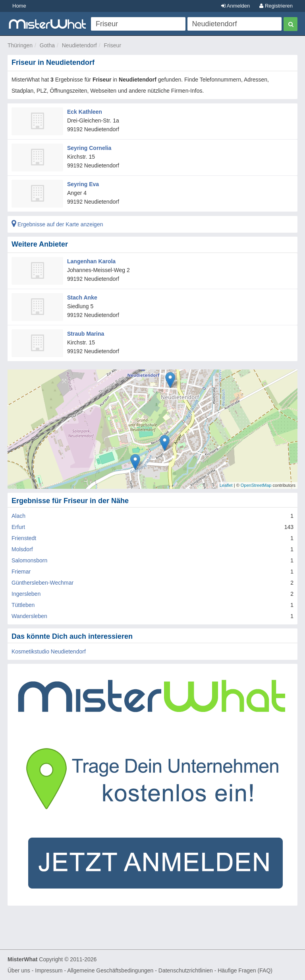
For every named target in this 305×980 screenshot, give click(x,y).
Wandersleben (29, 616)
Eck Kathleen (85, 112)
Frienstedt (24, 538)
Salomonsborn (29, 560)
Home (19, 6)
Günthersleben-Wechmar (42, 583)
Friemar (21, 572)
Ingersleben (26, 594)
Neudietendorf (79, 45)
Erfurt (18, 527)
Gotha (47, 45)
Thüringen (20, 45)
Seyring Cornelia (89, 148)
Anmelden (236, 6)
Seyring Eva (83, 184)
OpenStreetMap (256, 485)
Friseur (112, 45)
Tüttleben (23, 605)
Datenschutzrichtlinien (186, 970)
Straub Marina (86, 334)
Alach (18, 516)
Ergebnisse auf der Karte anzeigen (57, 224)
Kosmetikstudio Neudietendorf (49, 651)
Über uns (19, 970)
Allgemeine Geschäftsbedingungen (110, 970)
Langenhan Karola (91, 261)
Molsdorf (22, 549)
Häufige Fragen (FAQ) (245, 970)
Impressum (49, 970)
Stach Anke (82, 297)
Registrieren (276, 6)
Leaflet (226, 485)
